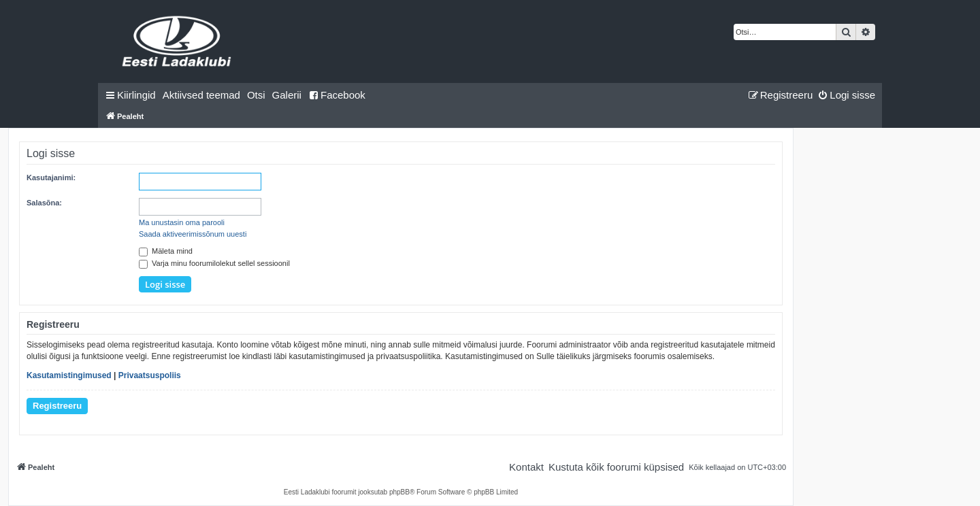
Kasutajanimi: (51, 178)
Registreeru (57, 406)
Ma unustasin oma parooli (182, 222)
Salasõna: (44, 203)
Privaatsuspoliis (150, 375)
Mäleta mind (166, 251)
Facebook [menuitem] (337, 95)
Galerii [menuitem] (287, 95)
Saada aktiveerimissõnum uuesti (193, 234)
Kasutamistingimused (69, 375)
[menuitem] (201, 95)
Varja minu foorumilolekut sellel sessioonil (214, 263)
